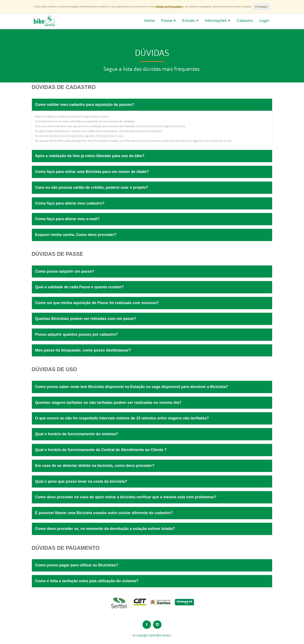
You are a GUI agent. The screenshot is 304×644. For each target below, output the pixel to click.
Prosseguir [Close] (261, 7)
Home (150, 21)
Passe (169, 21)
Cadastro (245, 21)
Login (264, 21)
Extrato (190, 21)
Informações (218, 21)
